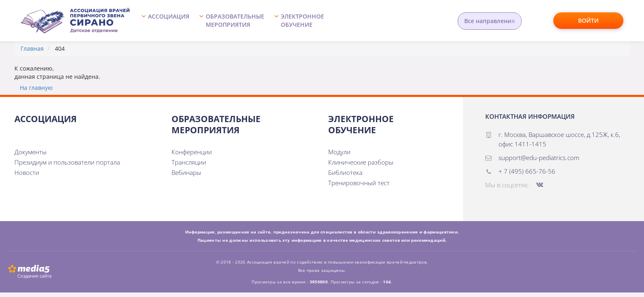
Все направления (490, 21)
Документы (31, 152)
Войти (588, 20)
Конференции (192, 152)
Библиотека (345, 172)
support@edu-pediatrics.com (539, 158)
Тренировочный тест (359, 183)
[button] (168, 21)
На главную (36, 88)
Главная (32, 48)
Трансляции (189, 162)
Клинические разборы (361, 162)
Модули (339, 152)
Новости (27, 172)
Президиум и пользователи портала (67, 162)
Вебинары (186, 172)
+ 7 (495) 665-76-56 (527, 171)
